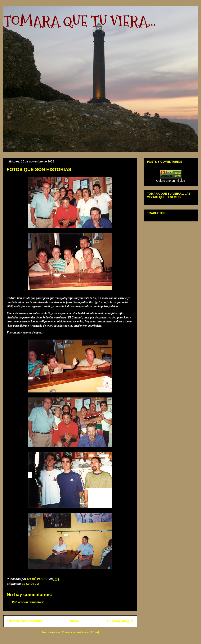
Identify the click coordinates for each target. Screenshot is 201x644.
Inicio (75, 621)
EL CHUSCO (30, 584)
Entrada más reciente (24, 621)
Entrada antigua (120, 621)
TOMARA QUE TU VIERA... (80, 21)
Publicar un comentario (28, 602)
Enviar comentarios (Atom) (80, 632)
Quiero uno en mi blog (171, 181)
